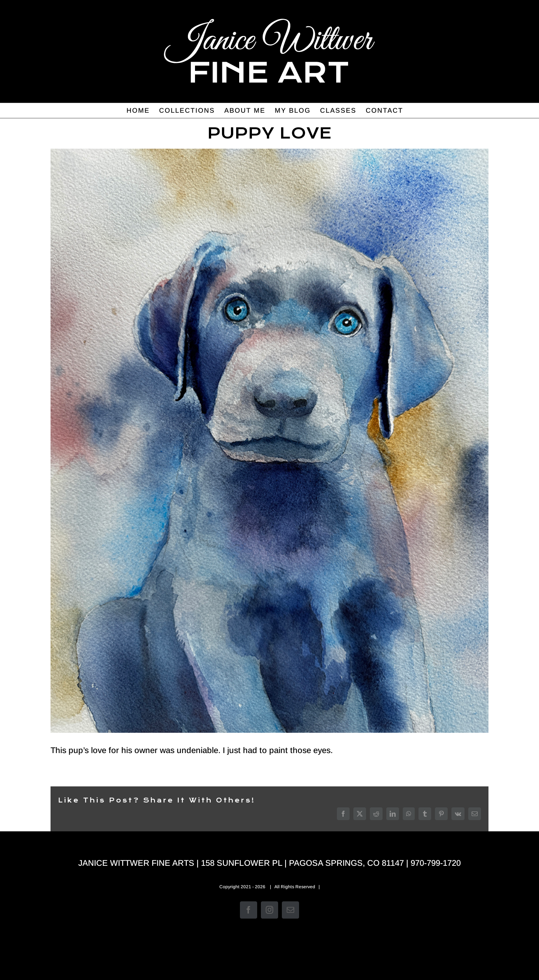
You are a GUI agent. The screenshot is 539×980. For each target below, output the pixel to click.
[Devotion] (269, 441)
